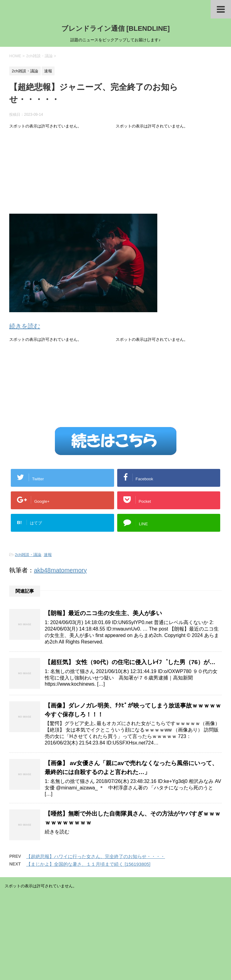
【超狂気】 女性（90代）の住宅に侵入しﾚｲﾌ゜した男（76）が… (130, 662)
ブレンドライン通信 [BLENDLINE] (116, 28)
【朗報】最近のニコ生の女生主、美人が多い (103, 613)
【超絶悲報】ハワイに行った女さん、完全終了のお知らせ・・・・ (96, 856)
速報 (48, 555)
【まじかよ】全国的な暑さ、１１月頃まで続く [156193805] (88, 864)
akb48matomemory (60, 570)
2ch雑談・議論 (28, 555)
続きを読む (25, 326)
